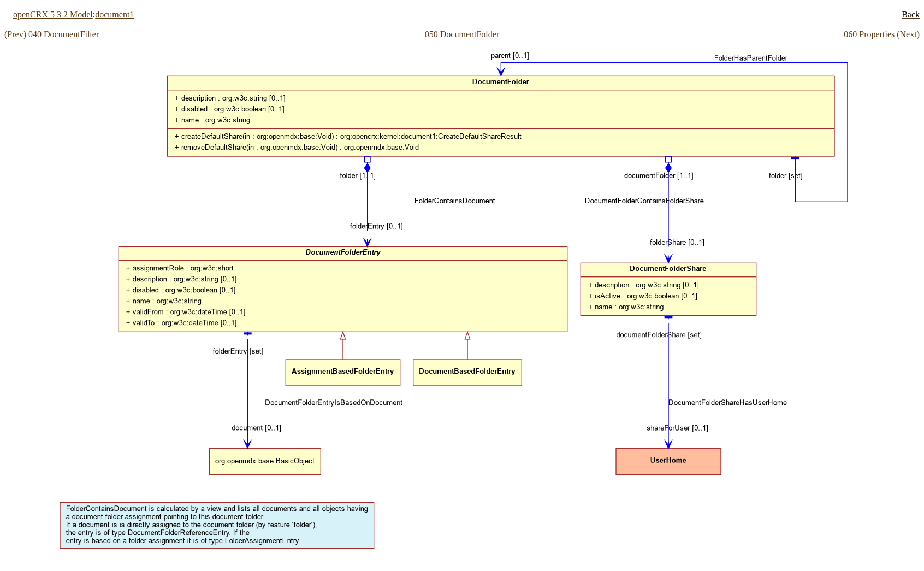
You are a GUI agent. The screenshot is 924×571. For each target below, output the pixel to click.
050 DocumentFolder (462, 34)
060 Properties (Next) (882, 34)
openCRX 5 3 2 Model (53, 14)
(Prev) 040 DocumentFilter (52, 34)
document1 (114, 14)
